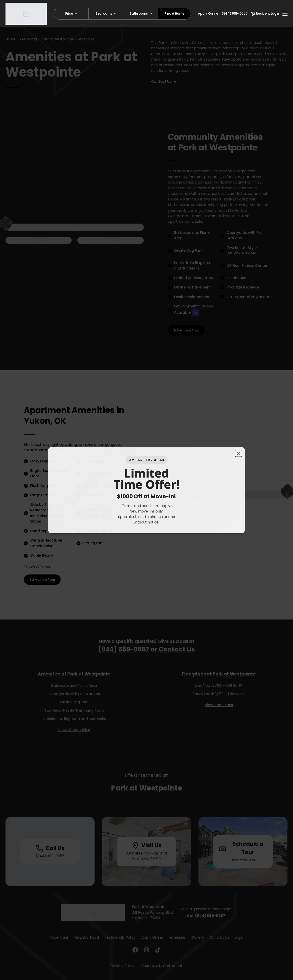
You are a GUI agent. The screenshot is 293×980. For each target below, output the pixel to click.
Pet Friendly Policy (120, 937)
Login (239, 937)
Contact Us (164, 81)
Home (11, 39)
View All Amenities (74, 730)
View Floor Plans (219, 705)
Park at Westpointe (57, 39)
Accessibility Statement (162, 966)
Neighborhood (87, 937)
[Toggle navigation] (285, 14)
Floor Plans (59, 937)
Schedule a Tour (186, 330)
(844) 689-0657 (124, 649)
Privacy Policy (122, 966)
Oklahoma (28, 39)
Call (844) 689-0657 (206, 916)
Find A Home (174, 13)
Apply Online (208, 13)
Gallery (198, 937)
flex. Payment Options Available (193, 310)
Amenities (177, 937)
